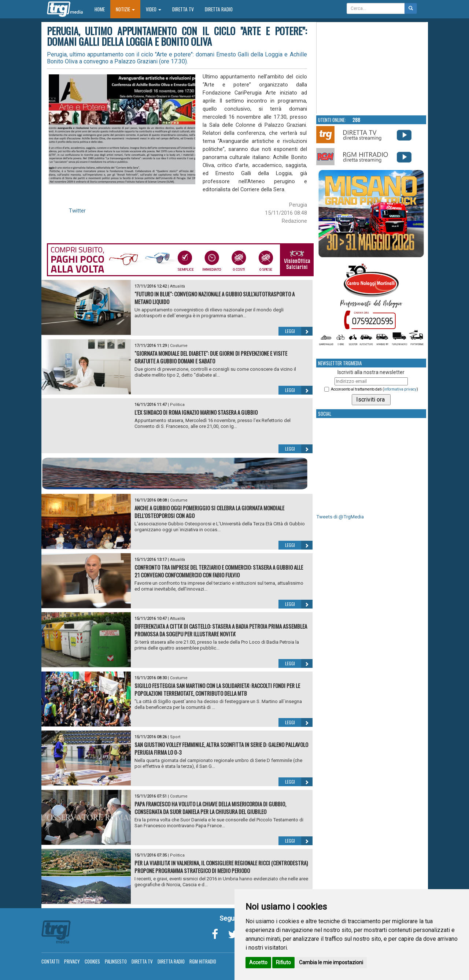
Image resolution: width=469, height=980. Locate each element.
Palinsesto (116, 961)
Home (102, 9)
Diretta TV (183, 9)
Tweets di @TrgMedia (340, 517)
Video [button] (154, 9)
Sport (175, 737)
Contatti (50, 961)
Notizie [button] (125, 9)
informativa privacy (400, 389)
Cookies (92, 961)
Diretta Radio (219, 9)
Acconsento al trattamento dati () (374, 389)
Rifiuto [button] (283, 962)
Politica (177, 405)
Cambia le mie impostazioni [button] (331, 962)
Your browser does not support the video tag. (372, 68)
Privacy (72, 961)
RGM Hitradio (203, 961)
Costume (179, 346)
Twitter (77, 211)
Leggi (299, 331)
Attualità (178, 286)
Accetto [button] (258, 962)
